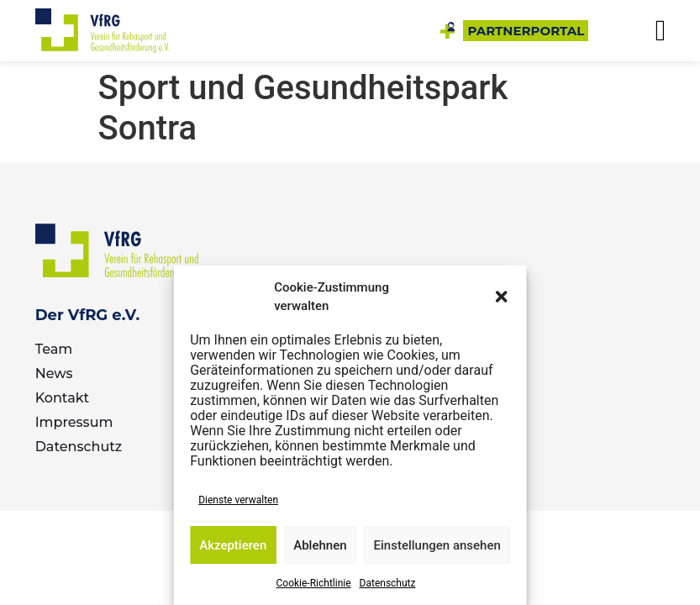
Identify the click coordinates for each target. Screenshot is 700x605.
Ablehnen (320, 545)
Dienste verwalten (238, 500)
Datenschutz (388, 583)
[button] (502, 297)
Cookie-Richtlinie (314, 583)
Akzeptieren (233, 545)
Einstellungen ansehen (437, 545)
